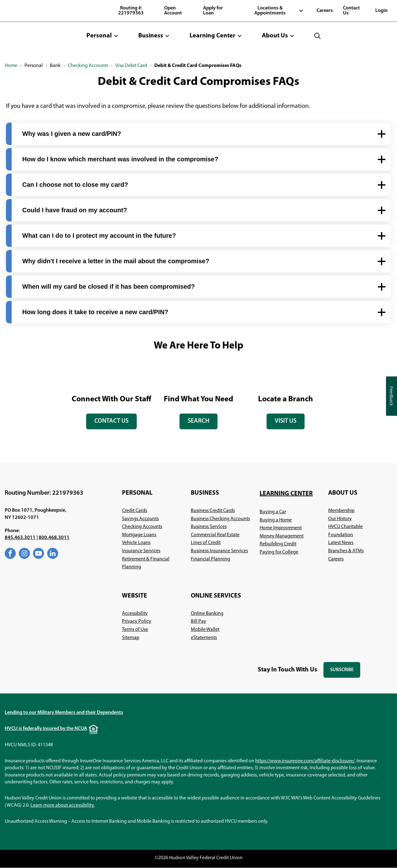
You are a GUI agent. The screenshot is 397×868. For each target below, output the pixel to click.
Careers (325, 11)
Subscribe (345, 673)
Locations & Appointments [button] (270, 11)
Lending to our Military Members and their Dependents (64, 713)
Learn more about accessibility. (63, 805)
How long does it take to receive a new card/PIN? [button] (95, 312)
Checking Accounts (88, 66)
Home (11, 66)
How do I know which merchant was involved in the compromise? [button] (120, 159)
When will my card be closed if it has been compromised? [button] (109, 287)
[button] (102, 36)
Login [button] (381, 11)
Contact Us (351, 11)
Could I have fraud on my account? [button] (75, 210)
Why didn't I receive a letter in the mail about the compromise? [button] (116, 261)
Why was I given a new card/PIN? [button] (72, 134)
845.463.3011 (20, 538)
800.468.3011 (54, 538)
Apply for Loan (213, 11)
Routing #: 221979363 (131, 11)
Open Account (173, 11)
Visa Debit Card (131, 66)
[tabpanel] (111, 397)
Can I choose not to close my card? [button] (75, 185)
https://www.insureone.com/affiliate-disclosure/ (305, 761)
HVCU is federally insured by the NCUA (46, 729)
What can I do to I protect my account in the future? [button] (99, 236)
